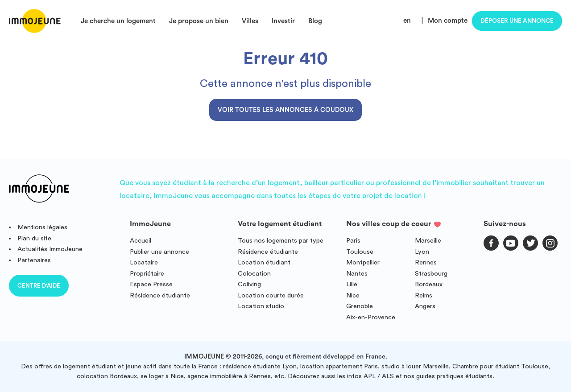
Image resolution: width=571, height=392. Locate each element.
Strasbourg (431, 274)
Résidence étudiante (160, 295)
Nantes (357, 274)
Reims (424, 295)
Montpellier (363, 262)
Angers (425, 306)
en (407, 21)
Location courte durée (271, 295)
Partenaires (34, 260)
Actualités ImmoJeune (50, 249)
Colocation (254, 274)
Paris (353, 241)
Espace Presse (151, 284)
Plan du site (34, 238)
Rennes (426, 262)
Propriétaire (147, 274)
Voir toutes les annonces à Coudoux (285, 110)
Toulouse (360, 252)
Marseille (428, 241)
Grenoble (360, 306)
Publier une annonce (159, 252)
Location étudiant (264, 262)
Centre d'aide (39, 286)
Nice (353, 295)
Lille (352, 284)
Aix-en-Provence (371, 317)
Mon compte (448, 21)
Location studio (261, 306)
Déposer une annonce (517, 21)
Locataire (144, 262)
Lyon (422, 252)
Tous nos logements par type (281, 241)
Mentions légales (42, 227)
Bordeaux (429, 284)
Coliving (249, 284)
